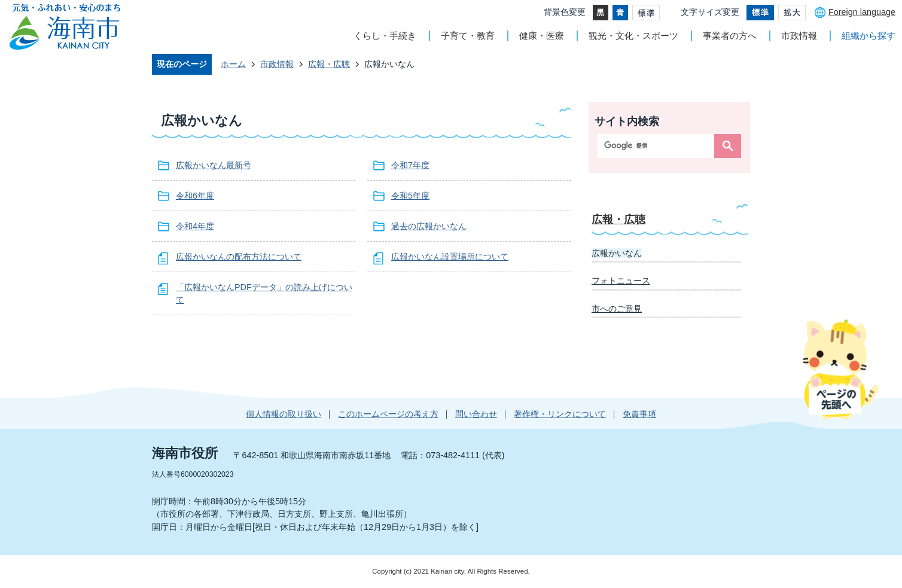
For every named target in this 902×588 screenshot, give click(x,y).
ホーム (233, 64)
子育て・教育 (468, 36)
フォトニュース (621, 281)
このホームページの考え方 (388, 414)
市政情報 (799, 36)
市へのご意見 (617, 309)
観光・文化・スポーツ (633, 36)
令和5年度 (410, 196)
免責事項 (639, 414)
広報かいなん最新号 (214, 165)
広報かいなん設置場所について (450, 257)
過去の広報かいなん (429, 226)
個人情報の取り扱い (284, 414)
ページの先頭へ (841, 369)
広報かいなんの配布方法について (239, 257)
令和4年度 (195, 226)
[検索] (659, 146)
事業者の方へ (730, 36)
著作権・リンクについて (560, 414)
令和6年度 (195, 196)
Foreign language (862, 12)
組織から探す (869, 36)
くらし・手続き (385, 36)
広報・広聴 (329, 64)
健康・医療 (542, 36)
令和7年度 (410, 165)
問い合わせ (476, 414)
